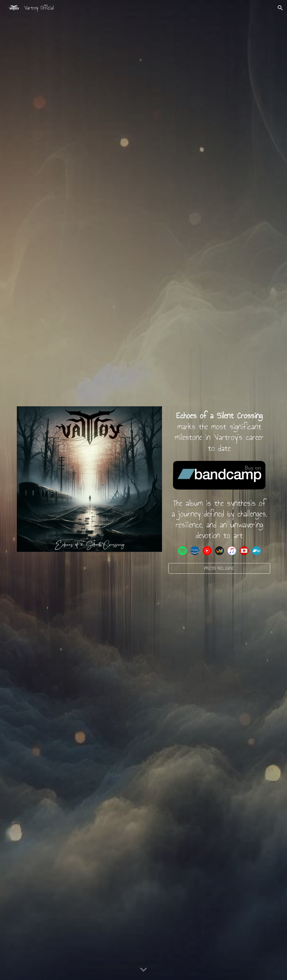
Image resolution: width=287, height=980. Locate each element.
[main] (219, 432)
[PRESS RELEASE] (219, 568)
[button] (280, 8)
